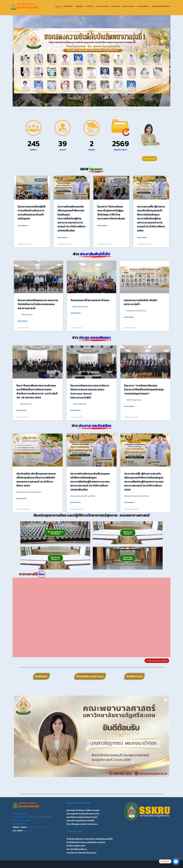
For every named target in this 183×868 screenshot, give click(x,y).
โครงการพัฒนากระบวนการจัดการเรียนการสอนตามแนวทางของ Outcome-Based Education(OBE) (90, 392)
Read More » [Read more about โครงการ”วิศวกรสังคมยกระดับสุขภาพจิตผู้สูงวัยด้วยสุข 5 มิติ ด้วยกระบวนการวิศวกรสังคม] (103, 226)
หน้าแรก (58, 6)
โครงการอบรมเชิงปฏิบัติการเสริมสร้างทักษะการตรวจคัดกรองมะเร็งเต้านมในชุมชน (32, 213)
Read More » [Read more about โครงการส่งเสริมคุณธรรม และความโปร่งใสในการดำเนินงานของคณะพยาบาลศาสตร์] (23, 321)
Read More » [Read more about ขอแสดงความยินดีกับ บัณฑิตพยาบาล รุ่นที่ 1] (129, 317)
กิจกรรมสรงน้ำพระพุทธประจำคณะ (90, 300)
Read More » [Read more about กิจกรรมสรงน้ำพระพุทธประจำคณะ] (76, 313)
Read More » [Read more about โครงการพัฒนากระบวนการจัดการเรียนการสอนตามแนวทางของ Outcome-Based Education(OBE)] (76, 410)
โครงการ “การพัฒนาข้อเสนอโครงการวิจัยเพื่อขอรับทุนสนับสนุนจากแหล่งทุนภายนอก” (144, 390)
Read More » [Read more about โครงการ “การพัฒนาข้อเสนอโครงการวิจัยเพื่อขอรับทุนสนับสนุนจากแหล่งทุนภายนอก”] (129, 406)
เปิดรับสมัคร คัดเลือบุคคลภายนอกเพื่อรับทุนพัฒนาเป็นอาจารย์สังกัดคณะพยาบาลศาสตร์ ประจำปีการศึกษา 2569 (36, 480)
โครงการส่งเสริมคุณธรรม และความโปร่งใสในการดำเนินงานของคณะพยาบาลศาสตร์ (38, 304)
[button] (17, 61)
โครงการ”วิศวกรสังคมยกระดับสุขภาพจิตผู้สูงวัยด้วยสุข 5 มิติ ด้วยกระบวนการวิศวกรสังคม (111, 213)
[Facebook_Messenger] (176, 861)
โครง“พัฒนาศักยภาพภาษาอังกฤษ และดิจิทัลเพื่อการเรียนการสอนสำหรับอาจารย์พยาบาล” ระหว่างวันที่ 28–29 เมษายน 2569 (37, 392)
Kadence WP (99, 864)
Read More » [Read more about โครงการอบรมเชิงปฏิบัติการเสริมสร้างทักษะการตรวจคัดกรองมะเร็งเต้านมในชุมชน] (23, 226)
